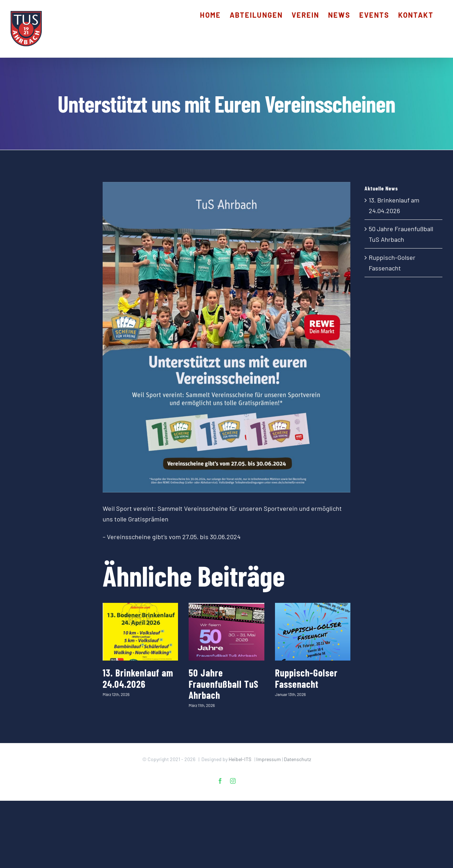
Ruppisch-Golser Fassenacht (306, 678)
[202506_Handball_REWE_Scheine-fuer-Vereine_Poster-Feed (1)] (227, 337)
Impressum (269, 759)
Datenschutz (297, 759)
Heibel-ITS (240, 759)
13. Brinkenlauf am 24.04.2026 (138, 678)
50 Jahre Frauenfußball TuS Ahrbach (223, 684)
